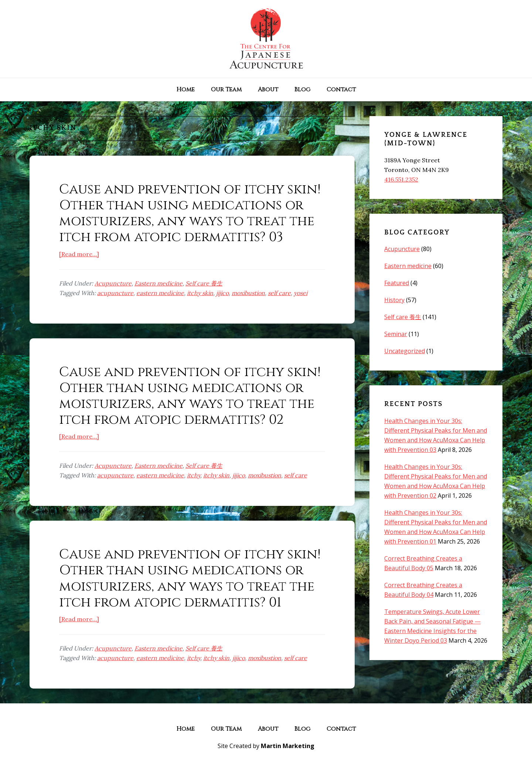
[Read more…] (79, 254)
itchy (194, 475)
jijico (222, 293)
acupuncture (115, 293)
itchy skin (200, 293)
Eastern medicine (158, 283)
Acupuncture (113, 283)
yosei (301, 293)
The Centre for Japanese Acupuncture (266, 39)
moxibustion (248, 293)
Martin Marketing (288, 746)
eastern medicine (160, 293)
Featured (397, 283)
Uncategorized (405, 351)
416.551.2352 (401, 179)
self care (279, 293)
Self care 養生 (204, 283)
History (394, 300)
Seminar (396, 334)
